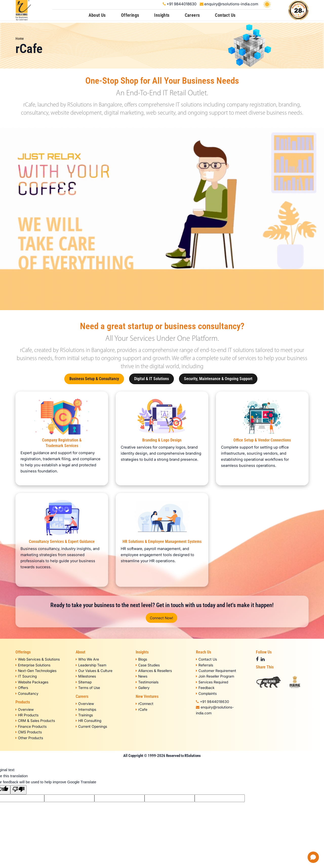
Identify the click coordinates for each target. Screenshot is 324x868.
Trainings (84, 715)
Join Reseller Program (215, 676)
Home (20, 39)
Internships (86, 709)
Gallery (143, 688)
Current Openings (91, 726)
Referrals (205, 665)
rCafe (141, 709)
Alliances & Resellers (154, 671)
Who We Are (87, 659)
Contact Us (225, 15)
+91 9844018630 (181, 4)
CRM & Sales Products (35, 721)
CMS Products (29, 732)
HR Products (27, 715)
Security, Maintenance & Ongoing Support (218, 379)
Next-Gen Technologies (36, 671)
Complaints (206, 693)
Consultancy (27, 693)
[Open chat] (313, 857)
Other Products (29, 738)
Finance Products (31, 726)
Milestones (86, 676)
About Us (97, 15)
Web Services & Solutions (38, 659)
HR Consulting (88, 721)
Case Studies (148, 665)
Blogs (141, 659)
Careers (192, 15)
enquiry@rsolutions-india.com (231, 4)
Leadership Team (91, 665)
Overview (25, 709)
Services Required (212, 682)
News (141, 676)
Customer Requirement (216, 671)
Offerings (130, 15)
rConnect (145, 704)
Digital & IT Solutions (151, 379)
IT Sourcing (26, 676)
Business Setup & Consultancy (94, 379)
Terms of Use (88, 688)
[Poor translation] (18, 790)
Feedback (205, 688)
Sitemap (84, 682)
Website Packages (32, 682)
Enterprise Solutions (33, 665)
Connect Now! (161, 618)
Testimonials (147, 682)
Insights (162, 15)
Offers (22, 688)
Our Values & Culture (94, 671)
